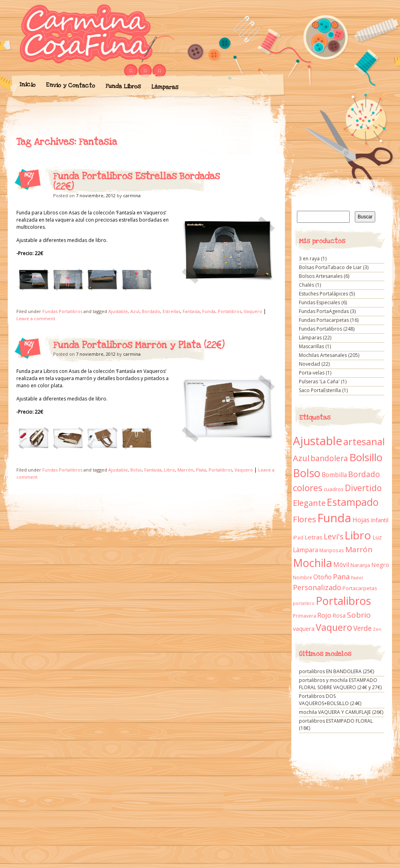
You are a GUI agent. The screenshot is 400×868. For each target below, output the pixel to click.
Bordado (151, 311)
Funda (209, 311)
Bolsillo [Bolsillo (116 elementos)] (366, 457)
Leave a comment (36, 318)
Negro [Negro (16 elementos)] (380, 565)
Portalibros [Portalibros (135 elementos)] (343, 601)
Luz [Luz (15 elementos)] (377, 537)
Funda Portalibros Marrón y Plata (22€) (139, 345)
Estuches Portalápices (323, 294)
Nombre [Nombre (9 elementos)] (302, 578)
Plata (201, 470)
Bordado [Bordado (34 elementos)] (364, 474)
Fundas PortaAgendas (324, 311)
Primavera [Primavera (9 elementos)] (304, 616)
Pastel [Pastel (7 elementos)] (357, 578)
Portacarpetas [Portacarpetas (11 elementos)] (360, 588)
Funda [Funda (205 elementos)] (334, 518)
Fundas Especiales (319, 302)
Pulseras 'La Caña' (319, 381)
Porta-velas (312, 373)
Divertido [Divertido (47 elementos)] (363, 488)
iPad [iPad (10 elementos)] (298, 538)
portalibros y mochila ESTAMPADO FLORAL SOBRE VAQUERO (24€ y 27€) (340, 684)
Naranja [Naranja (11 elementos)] (360, 565)
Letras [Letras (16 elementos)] (313, 537)
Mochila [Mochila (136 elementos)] (312, 563)
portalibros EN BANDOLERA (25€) (336, 671)
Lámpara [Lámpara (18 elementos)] (305, 550)
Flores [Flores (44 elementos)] (304, 519)
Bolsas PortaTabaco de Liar (330, 267)
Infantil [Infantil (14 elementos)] (380, 520)
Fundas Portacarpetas (324, 320)
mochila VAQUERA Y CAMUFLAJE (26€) (341, 712)
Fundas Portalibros (62, 311)
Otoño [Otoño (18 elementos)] (322, 577)
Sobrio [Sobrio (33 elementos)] (359, 615)
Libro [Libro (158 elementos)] (358, 535)
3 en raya (309, 259)
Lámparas (165, 87)
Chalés (306, 285)
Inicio (27, 85)
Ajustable (118, 311)
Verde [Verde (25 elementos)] (362, 628)
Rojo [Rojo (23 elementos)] (324, 615)
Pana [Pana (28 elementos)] (341, 577)
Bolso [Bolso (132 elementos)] (307, 473)
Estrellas (171, 311)
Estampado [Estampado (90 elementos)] (353, 502)
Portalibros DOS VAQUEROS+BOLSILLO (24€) (330, 700)
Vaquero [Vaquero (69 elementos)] (334, 627)
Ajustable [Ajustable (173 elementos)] (317, 441)
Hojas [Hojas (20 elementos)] (361, 520)
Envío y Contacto (70, 85)
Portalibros (230, 311)
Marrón (185, 470)
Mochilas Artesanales (323, 355)
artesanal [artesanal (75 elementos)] (364, 442)
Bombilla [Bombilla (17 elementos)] (334, 475)
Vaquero (253, 311)
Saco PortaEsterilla (320, 390)
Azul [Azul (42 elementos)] (301, 458)
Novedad (309, 364)
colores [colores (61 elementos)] (308, 488)
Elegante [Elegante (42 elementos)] (309, 503)
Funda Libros (123, 86)
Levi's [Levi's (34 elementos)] (333, 537)
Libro (169, 470)
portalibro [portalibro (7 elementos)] (304, 603)
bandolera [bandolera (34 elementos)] (329, 458)
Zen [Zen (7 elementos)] (377, 629)
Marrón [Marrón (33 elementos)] (359, 549)
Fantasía (191, 311)
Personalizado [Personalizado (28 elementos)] (317, 587)
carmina (132, 195)
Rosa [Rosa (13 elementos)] (339, 615)
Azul (135, 311)
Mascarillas (311, 346)
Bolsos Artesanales (321, 276)
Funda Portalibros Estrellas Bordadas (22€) (136, 182)
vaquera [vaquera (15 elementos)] (304, 628)
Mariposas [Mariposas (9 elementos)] (332, 550)
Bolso (136, 470)
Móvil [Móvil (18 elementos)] (341, 565)
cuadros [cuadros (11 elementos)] (334, 489)
